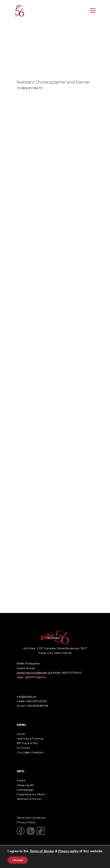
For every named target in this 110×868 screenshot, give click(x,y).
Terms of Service (42, 851)
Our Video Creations (30, 752)
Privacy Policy (26, 822)
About (21, 780)
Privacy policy (68, 851)
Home (21, 734)
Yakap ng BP (25, 785)
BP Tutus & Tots (27, 743)
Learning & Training (30, 738)
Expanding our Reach (31, 794)
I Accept (18, 860)
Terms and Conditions (31, 818)
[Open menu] (93, 11)
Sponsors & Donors (29, 799)
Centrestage (25, 790)
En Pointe (23, 748)
